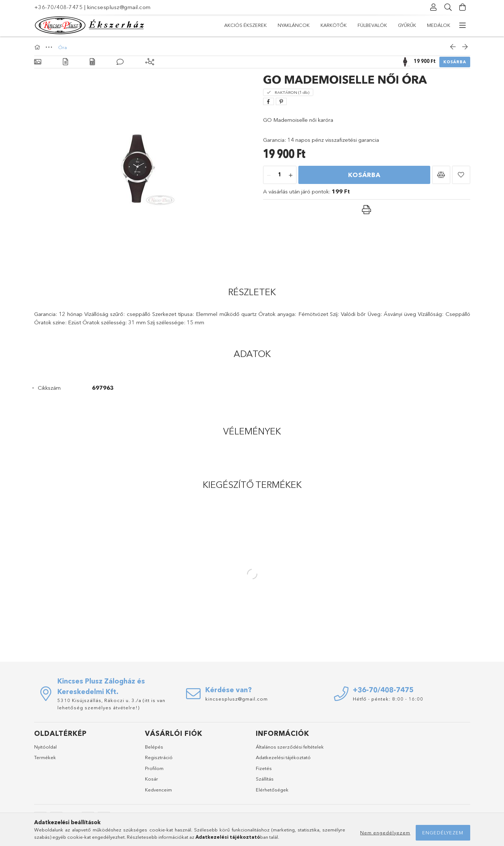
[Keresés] (448, 7)
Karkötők (334, 25)
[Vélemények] (120, 62)
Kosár (152, 779)
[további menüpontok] (463, 25)
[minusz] (269, 175)
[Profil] (434, 7)
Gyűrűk (407, 25)
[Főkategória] (38, 47)
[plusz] (291, 175)
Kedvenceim (158, 790)
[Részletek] (65, 62)
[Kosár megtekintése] (463, 7)
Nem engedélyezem (385, 833)
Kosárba (455, 62)
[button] (441, 175)
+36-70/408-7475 (59, 7)
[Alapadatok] (38, 62)
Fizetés (264, 768)
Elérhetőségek (272, 790)
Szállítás (265, 779)
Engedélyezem (443, 833)
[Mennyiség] (280, 175)
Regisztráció (159, 757)
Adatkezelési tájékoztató (283, 757)
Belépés (154, 747)
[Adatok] (92, 62)
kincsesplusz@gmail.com (119, 7)
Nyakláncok (294, 25)
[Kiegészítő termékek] (150, 62)
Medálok (439, 25)
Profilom (154, 768)
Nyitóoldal (45, 747)
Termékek (45, 757)
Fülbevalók (372, 25)
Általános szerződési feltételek (290, 747)
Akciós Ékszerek (245, 25)
